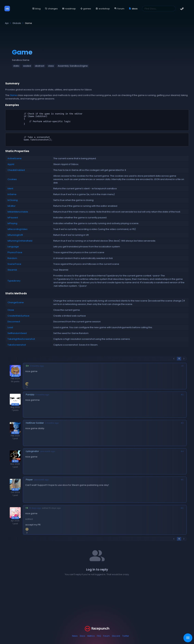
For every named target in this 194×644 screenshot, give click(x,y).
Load (10, 327)
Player (29, 480)
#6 (182, 508)
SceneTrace (14, 264)
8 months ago (37, 366)
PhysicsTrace (15, 252)
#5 (182, 480)
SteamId (12, 270)
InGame (12, 194)
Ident (10, 189)
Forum (106, 636)
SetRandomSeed (17, 333)
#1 (182, 366)
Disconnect (14, 322)
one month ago (48, 451)
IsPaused (13, 218)
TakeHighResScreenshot (21, 339)
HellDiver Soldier (35, 423)
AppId (11, 164)
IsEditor (12, 206)
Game (13, 95)
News (75, 636)
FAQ (99, 636)
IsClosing (13, 200)
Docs (82, 636)
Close (11, 310)
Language (13, 247)
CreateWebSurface (18, 316)
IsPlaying (12, 223)
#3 (182, 423)
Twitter (126, 636)
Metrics (91, 636)
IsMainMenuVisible (18, 212)
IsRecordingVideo (18, 229)
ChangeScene (16, 302)
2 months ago (52, 423)
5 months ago (42, 395)
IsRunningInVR (15, 235)
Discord (116, 636)
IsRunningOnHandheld (20, 241)
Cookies (12, 179)
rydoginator (32, 451)
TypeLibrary (14, 281)
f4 (27, 508)
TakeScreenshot (17, 345)
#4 (182, 451)
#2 (182, 395)
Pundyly (30, 395)
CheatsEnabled (16, 170)
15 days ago (35, 508)
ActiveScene (15, 158)
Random (12, 258)
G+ (27, 366)
